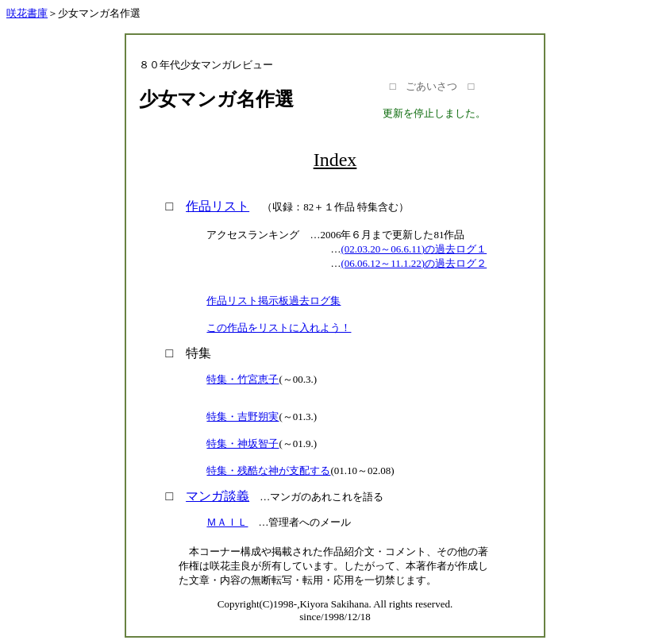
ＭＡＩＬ (227, 522)
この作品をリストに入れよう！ (279, 328)
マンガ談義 (218, 496)
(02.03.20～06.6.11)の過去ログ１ (414, 249)
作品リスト (218, 206)
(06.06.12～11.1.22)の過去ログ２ (414, 263)
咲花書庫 (27, 13)
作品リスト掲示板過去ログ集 (273, 301)
